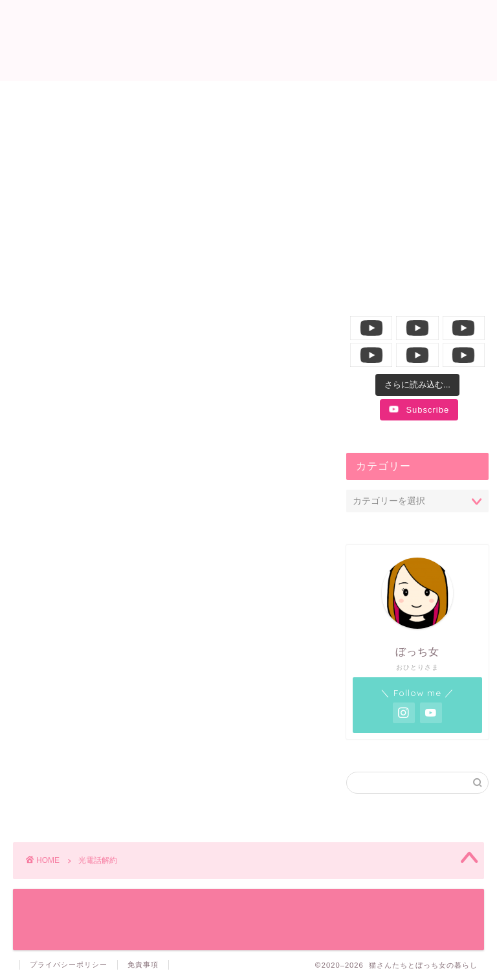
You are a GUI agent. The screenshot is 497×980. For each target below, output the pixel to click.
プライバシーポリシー (69, 964)
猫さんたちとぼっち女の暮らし (249, 39)
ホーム (71, 98)
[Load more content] (417, 385)
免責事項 (143, 964)
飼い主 (301, 98)
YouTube (421, 98)
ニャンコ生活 (186, 98)
